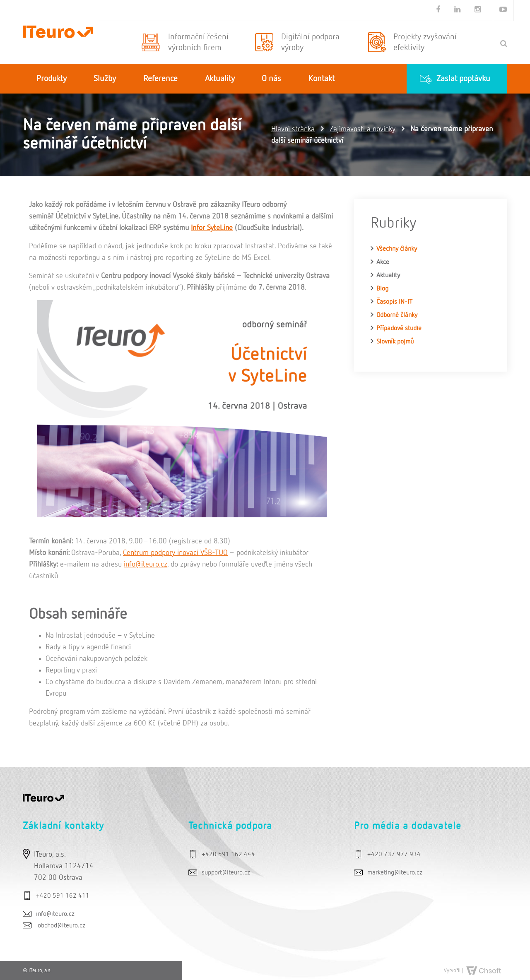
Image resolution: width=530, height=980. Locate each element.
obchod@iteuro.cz (61, 926)
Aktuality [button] (220, 79)
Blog (382, 289)
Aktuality (388, 276)
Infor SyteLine (212, 228)
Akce (383, 262)
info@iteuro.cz (146, 564)
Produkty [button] (52, 79)
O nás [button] (271, 79)
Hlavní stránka (293, 129)
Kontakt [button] (322, 79)
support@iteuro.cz (226, 873)
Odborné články (397, 315)
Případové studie (399, 329)
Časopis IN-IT (394, 302)
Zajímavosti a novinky (363, 129)
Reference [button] (160, 79)
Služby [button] (105, 79)
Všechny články (397, 249)
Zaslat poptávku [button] (463, 79)
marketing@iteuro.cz (395, 873)
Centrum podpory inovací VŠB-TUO (175, 553)
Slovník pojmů (395, 342)
